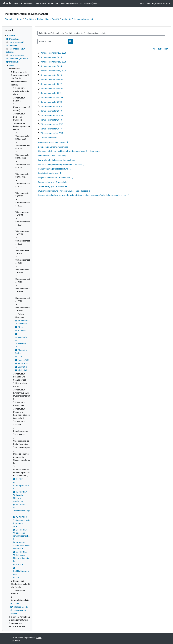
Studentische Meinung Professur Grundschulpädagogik (63, 191)
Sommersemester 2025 (51, 57)
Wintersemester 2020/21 (52, 98)
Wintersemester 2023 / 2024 (53, 71)
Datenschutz (40, 3)
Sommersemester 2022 (51, 84)
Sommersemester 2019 (51, 111)
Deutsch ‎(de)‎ (90, 3)
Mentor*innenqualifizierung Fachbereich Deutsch (60, 165)
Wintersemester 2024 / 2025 (53, 62)
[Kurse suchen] (53, 41)
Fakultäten (29, 19)
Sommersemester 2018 (51, 120)
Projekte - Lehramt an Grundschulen (54, 178)
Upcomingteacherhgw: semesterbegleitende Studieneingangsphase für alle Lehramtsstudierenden (82, 195)
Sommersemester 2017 (51, 129)
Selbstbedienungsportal (71, 3)
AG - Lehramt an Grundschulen (52, 142)
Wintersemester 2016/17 (52, 133)
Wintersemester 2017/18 (52, 124)
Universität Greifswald (23, 3)
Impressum (53, 3)
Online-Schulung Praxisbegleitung (53, 169)
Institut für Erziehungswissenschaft (78, 19)
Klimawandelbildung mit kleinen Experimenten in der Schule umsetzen (70, 151)
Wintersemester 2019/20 (52, 106)
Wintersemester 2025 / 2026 (53, 53)
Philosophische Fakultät (48, 19)
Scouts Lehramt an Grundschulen (53, 182)
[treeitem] (17, 331)
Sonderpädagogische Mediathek (53, 186)
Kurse (19, 19)
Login (167, 3)
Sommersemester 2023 (51, 75)
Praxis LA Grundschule (48, 173)
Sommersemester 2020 (51, 102)
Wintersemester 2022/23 (52, 80)
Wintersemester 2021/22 (52, 89)
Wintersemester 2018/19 (52, 115)
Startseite (9, 19)
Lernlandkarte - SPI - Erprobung (52, 156)
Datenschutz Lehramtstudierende (53, 147)
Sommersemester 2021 (51, 93)
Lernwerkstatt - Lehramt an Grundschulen (57, 160)
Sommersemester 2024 (51, 66)
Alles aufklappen (160, 49)
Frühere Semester (49, 138)
